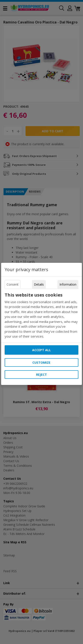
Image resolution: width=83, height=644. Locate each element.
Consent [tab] (13, 284)
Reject (41, 375)
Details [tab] (39, 284)
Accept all (41, 350)
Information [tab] (68, 284)
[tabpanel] (41, 316)
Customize (41, 362)
